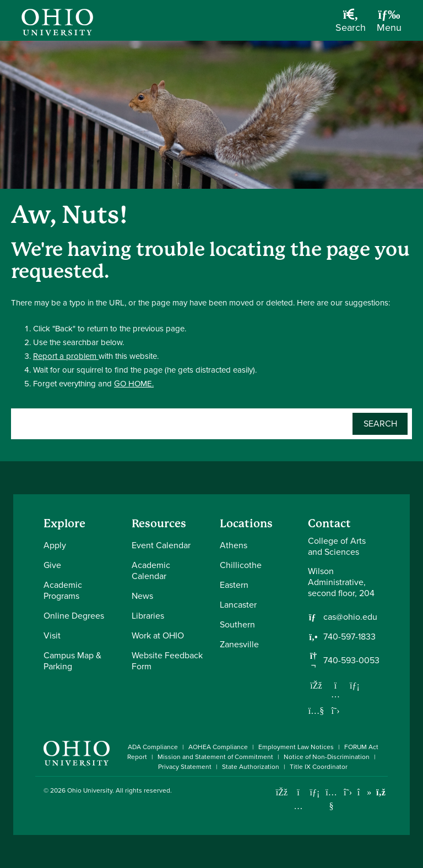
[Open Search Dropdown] (351, 24)
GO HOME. (134, 384)
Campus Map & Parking (72, 661)
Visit (52, 635)
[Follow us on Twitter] (335, 711)
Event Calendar (161, 545)
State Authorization (251, 767)
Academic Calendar (151, 571)
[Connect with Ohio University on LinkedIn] (315, 792)
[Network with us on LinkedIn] (355, 685)
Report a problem (66, 356)
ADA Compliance (153, 747)
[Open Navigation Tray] (389, 24)
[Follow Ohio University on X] (348, 792)
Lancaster (238, 605)
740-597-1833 (349, 637)
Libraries (148, 616)
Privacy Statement (185, 767)
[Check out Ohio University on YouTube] (331, 799)
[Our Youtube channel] (316, 711)
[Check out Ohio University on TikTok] (364, 792)
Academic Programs (63, 590)
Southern (237, 624)
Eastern (234, 585)
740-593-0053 (351, 660)
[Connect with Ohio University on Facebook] (282, 792)
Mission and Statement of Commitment (215, 757)
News (142, 596)
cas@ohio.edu (350, 617)
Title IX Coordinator (319, 767)
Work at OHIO (158, 635)
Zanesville (239, 644)
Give (52, 565)
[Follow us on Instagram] (335, 694)
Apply (55, 545)
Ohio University (90, 790)
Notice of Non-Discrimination (327, 757)
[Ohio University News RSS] (381, 792)
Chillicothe (241, 565)
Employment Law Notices (296, 747)
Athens (234, 545)
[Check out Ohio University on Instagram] (298, 806)
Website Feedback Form (167, 661)
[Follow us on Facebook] (316, 685)
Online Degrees (74, 616)
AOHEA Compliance (218, 747)
